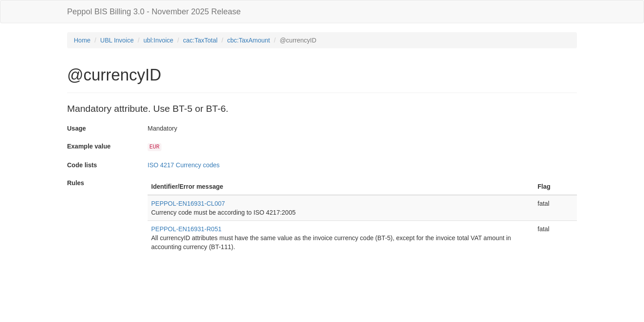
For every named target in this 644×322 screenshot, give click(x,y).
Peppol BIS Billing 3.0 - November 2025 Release (154, 12)
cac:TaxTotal (200, 40)
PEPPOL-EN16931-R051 (186, 229)
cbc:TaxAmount (249, 40)
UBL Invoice (117, 40)
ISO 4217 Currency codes (184, 165)
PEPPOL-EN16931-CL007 (188, 203)
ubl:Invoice (159, 40)
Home (82, 40)
